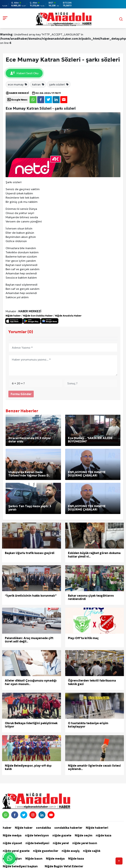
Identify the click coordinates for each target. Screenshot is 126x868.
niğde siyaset (12, 843)
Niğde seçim (84, 835)
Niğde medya (12, 835)
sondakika (43, 828)
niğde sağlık (92, 851)
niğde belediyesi (37, 843)
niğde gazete (62, 835)
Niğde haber (13, 316)
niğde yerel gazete (16, 851)
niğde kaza (104, 835)
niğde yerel (61, 843)
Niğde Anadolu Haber (68, 316)
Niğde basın (34, 859)
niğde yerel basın (85, 843)
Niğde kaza (76, 859)
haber (7, 828)
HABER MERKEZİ (17, 93)
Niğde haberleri (97, 828)
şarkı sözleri (59, 84)
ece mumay (18, 84)
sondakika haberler (68, 828)
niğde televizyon (37, 835)
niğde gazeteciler (46, 851)
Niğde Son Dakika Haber (38, 316)
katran (38, 84)
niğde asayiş (71, 851)
